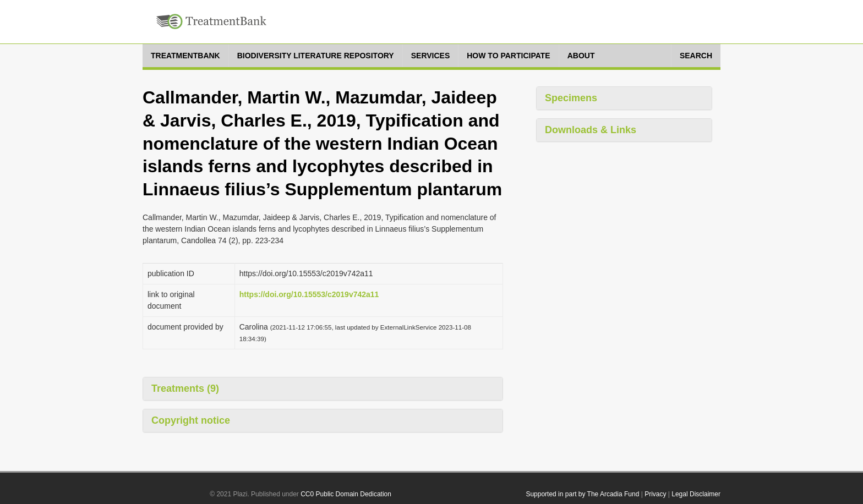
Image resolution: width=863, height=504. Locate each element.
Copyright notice (191, 420)
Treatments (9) (185, 388)
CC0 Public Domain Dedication (346, 494)
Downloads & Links (591, 130)
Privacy (655, 494)
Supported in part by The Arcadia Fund (582, 494)
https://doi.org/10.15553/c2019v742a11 (309, 294)
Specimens (571, 98)
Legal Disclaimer (696, 494)
